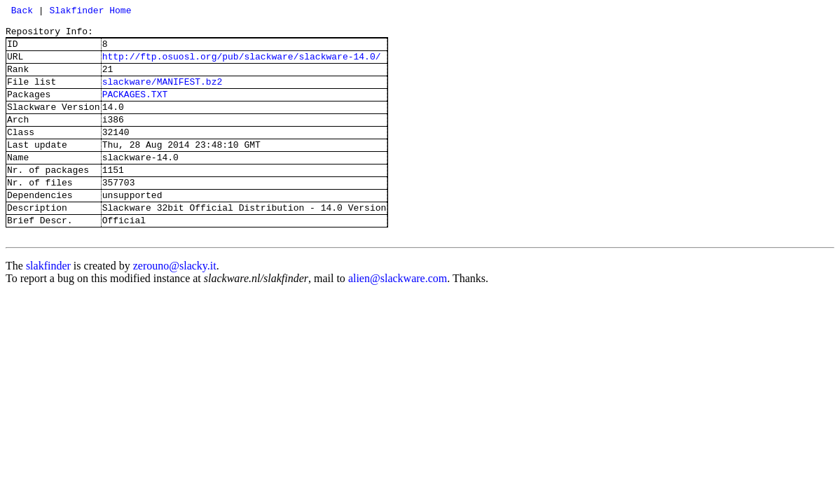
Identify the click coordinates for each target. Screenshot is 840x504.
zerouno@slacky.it (175, 306)
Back (19, 12)
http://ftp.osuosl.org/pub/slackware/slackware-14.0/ (242, 66)
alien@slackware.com (398, 318)
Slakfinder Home (90, 12)
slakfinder (48, 306)
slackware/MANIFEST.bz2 (163, 96)
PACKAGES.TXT (135, 111)
